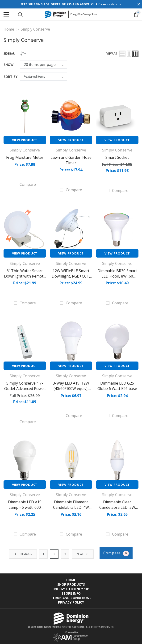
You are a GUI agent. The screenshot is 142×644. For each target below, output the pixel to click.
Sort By (10, 77)
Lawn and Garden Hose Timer (71, 160)
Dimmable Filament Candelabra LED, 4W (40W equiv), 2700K (71, 506)
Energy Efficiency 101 (71, 587)
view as (112, 54)
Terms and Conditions (71, 596)
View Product (25, 140)
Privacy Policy (71, 601)
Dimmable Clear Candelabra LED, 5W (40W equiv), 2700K (117, 506)
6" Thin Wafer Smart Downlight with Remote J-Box (25, 276)
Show (8, 65)
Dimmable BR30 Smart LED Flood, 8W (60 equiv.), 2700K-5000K (117, 276)
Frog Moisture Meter (25, 157)
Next (83, 552)
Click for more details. (106, 4)
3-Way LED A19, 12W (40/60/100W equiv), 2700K (71, 388)
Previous (23, 552)
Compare (116, 552)
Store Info (71, 592)
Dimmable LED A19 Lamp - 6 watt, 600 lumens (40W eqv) (25, 506)
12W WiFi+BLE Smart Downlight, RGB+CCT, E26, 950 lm (71, 276)
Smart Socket (117, 157)
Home (71, 578)
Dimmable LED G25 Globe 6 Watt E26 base (117, 385)
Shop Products (71, 583)
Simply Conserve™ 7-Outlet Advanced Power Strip (25, 388)
